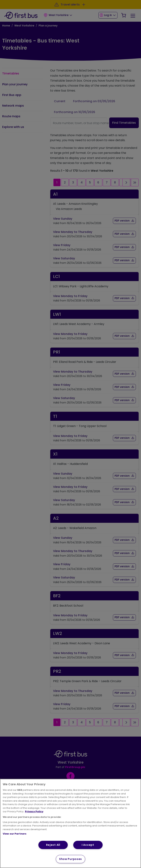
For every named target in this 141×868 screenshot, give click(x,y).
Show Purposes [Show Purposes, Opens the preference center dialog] (70, 859)
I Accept (88, 845)
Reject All (53, 845)
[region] (70, 823)
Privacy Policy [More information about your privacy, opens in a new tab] (34, 811)
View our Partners (15, 834)
